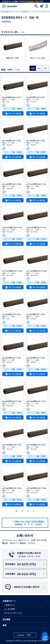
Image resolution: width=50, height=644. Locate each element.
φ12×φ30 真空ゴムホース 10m (36, 488)
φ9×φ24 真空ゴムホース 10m (12, 401)
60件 (45, 68)
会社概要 (6, 619)
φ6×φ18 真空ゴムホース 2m (36, 97)
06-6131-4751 (25, 574)
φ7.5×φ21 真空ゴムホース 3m (36, 228)
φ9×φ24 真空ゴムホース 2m (36, 314)
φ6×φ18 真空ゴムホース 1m (12, 97)
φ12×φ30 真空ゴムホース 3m (36, 445)
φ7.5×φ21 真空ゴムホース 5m (12, 271)
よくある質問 (9, 609)
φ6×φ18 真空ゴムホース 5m (36, 141)
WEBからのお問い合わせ (25, 587)
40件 (39, 68)
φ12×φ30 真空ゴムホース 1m (36, 401)
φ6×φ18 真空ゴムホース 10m (12, 184)
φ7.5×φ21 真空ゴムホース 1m (36, 184)
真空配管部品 (25, 12)
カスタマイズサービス (13, 613)
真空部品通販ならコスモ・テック (10, 12)
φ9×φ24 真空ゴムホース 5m (36, 358)
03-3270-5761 (25, 564)
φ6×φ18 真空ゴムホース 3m (12, 141)
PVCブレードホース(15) (37, 58)
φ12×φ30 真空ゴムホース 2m (12, 445)
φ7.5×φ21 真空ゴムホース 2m (12, 228)
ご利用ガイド (9, 605)
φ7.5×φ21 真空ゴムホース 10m (37, 271)
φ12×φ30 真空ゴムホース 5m (12, 488)
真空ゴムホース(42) (12, 58)
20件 (33, 68)
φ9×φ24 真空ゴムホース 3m (12, 358)
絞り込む (45, 638)
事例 (4, 625)
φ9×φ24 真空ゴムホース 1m (12, 314)
